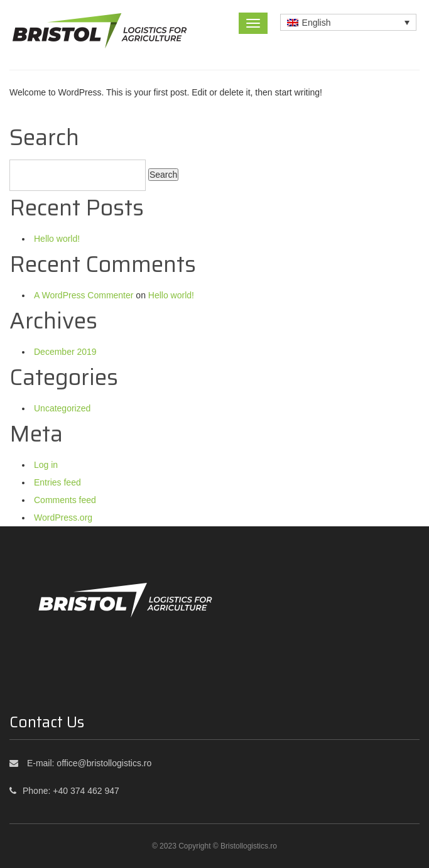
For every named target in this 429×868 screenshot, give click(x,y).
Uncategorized (62, 408)
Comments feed (65, 500)
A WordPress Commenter (84, 295)
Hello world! (57, 239)
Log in (46, 465)
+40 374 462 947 (86, 791)
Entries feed (57, 482)
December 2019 (65, 352)
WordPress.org (63, 518)
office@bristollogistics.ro (104, 763)
